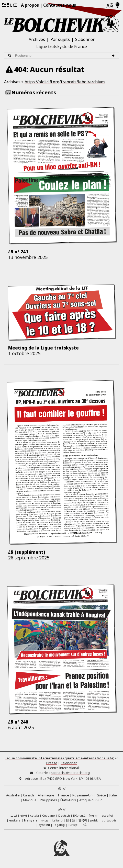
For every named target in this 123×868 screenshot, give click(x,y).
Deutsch (64, 815)
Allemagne (46, 795)
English (94, 815)
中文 (84, 825)
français (31, 820)
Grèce (101, 795)
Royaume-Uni (83, 795)
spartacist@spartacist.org (70, 773)
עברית (45, 820)
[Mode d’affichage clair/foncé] (118, 5)
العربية (14, 816)
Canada (29, 795)
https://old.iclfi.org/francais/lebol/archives (65, 82)
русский (44, 825)
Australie (13, 795)
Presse (52, 763)
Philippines (48, 800)
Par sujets (60, 39)
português (109, 820)
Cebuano (49, 815)
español (107, 815)
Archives (37, 39)
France (63, 795)
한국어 (83, 820)
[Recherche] (114, 56)
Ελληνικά (79, 815)
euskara (15, 820)
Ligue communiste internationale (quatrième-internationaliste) (60, 758)
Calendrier (69, 763)
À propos (30, 5)
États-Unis (68, 800)
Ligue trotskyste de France (62, 47)
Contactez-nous (60, 5)
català (35, 815)
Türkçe (73, 825)
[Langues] (110, 5)
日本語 (71, 820)
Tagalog (59, 825)
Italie (113, 795)
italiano (57, 820)
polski (94, 820)
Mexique (30, 800)
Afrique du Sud (91, 800)
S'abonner (85, 39)
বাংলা (24, 816)
